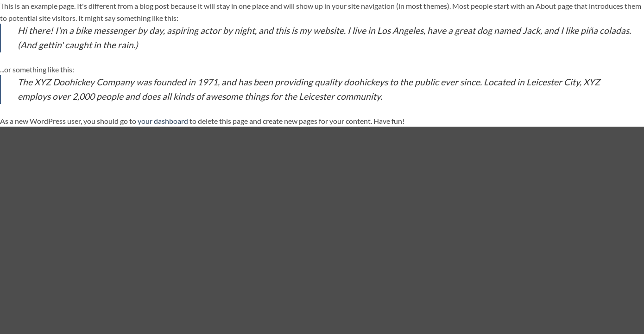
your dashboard (163, 121)
